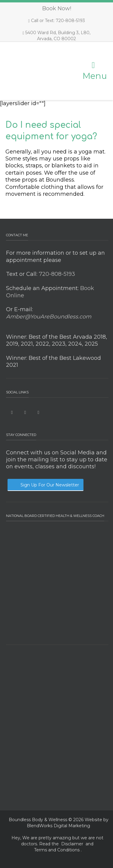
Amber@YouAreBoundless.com (49, 317)
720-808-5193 (56, 274)
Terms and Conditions (57, 850)
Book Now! (57, 8)
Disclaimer (72, 844)
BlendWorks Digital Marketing (58, 826)
